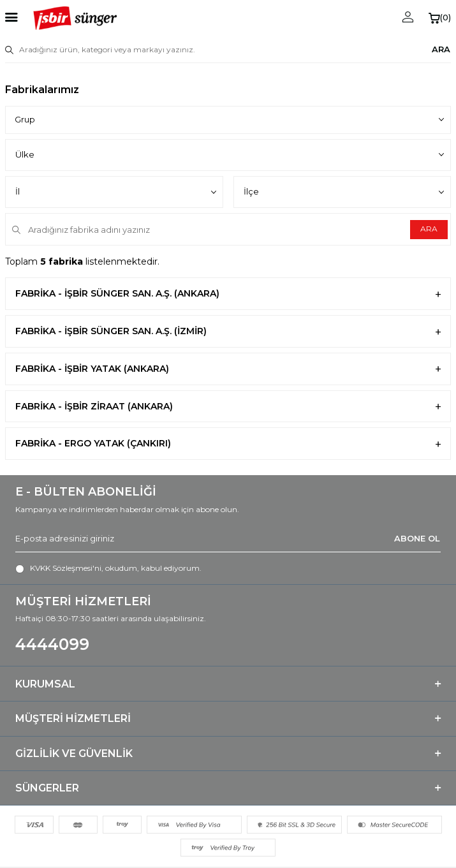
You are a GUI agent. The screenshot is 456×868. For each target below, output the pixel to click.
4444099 (52, 644)
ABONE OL (417, 538)
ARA (441, 49)
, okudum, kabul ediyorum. (108, 568)
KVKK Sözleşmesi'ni (66, 568)
